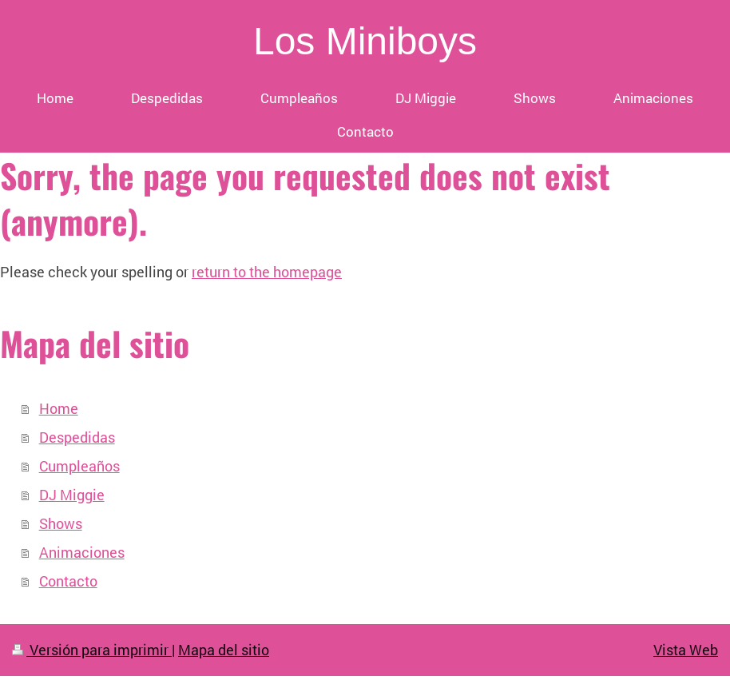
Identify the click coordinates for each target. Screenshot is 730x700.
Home (59, 408)
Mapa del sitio (224, 650)
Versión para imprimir (92, 650)
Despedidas (77, 437)
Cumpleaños (79, 466)
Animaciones (82, 552)
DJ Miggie (72, 495)
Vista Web (686, 650)
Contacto (68, 581)
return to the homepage (267, 272)
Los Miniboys (365, 41)
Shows (61, 523)
